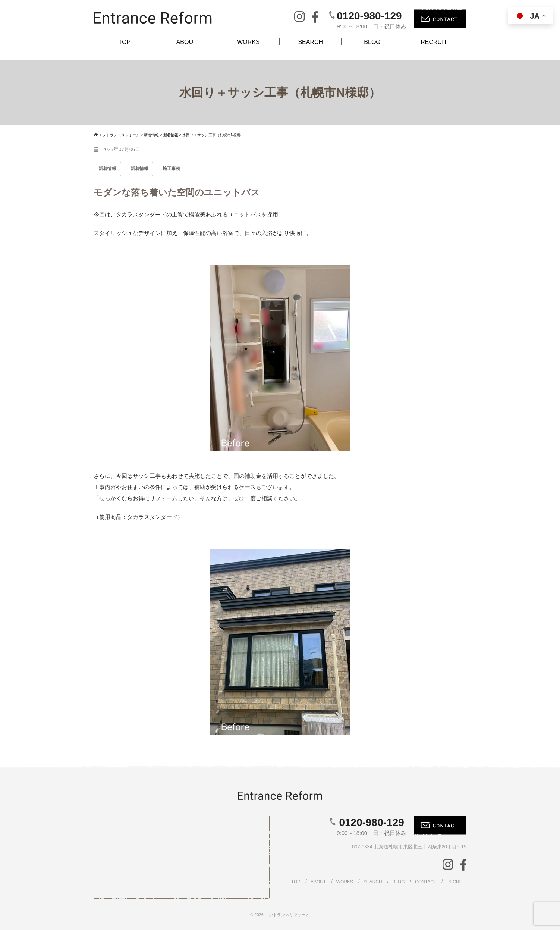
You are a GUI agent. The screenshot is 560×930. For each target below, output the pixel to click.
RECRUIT (434, 42)
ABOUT (187, 42)
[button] (105, 358)
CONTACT (426, 882)
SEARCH (310, 42)
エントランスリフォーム (287, 915)
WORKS (248, 42)
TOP (125, 42)
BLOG (372, 42)
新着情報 (107, 169)
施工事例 (172, 169)
